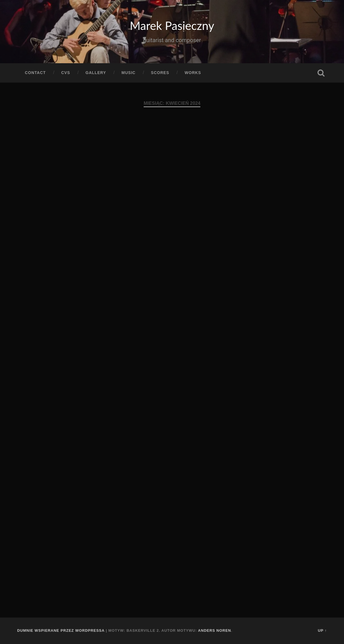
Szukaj (321, 73)
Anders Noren (215, 630)
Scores (160, 73)
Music (128, 73)
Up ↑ (322, 630)
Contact (35, 73)
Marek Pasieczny (172, 25)
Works (193, 73)
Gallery (96, 73)
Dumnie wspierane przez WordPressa (61, 630)
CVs (66, 73)
